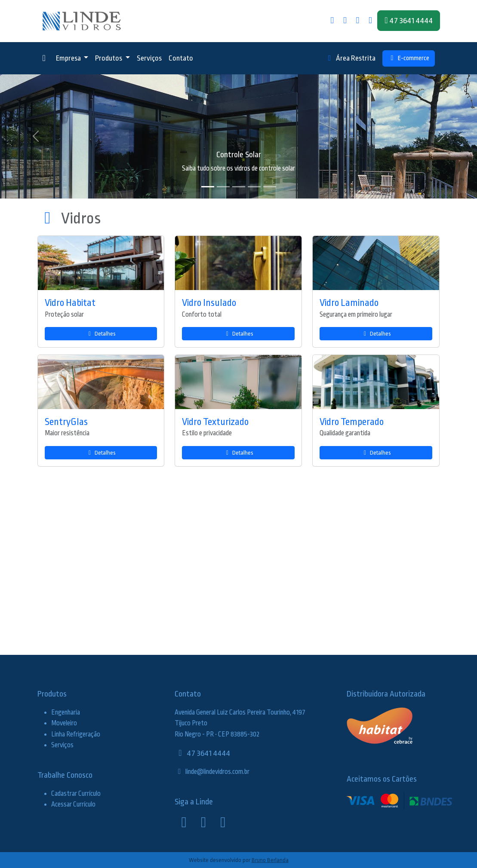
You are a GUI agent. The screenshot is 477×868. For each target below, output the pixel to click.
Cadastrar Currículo (76, 794)
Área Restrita (350, 58)
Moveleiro (64, 723)
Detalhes (101, 334)
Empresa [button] (69, 58)
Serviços (149, 58)
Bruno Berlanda (270, 860)
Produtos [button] (109, 58)
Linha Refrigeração (76, 734)
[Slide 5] (270, 187)
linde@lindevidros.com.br (212, 772)
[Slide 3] (239, 187)
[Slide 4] (254, 187)
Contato (181, 58)
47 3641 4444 (202, 753)
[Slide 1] (208, 187)
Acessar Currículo (73, 804)
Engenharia (66, 712)
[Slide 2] (223, 187)
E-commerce (409, 58)
